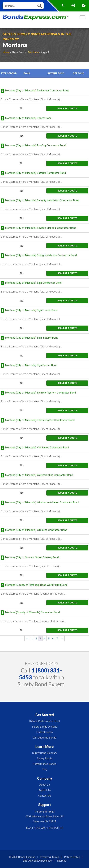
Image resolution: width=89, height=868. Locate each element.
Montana (33, 52)
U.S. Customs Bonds (44, 738)
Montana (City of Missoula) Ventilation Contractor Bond (37, 448)
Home (6, 52)
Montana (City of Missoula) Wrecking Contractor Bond (36, 530)
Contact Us (45, 796)
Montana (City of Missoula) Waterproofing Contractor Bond (39, 475)
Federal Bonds (45, 732)
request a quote (67, 108)
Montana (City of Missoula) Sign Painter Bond (31, 365)
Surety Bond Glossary (45, 753)
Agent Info (45, 790)
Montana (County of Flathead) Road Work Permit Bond (36, 585)
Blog (44, 769)
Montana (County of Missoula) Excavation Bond (32, 612)
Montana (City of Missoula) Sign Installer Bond (32, 338)
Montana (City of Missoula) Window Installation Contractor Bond (42, 502)
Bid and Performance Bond (44, 721)
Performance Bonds (44, 764)
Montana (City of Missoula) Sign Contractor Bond (33, 283)
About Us (44, 785)
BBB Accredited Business (37, 861)
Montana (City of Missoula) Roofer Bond (28, 118)
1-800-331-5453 (44, 812)
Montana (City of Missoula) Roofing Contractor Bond (35, 145)
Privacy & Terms (50, 857)
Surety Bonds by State (45, 727)
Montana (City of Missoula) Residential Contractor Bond (37, 91)
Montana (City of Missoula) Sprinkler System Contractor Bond (41, 393)
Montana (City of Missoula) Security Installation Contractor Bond (42, 200)
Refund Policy (72, 857)
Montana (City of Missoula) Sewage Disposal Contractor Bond (41, 228)
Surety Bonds (45, 759)
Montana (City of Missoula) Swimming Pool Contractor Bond (40, 420)
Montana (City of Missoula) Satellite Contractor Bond (35, 173)
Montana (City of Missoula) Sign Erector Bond (31, 310)
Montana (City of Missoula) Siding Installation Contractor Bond (41, 255)
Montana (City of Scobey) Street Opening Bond (32, 557)
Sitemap (62, 861)
